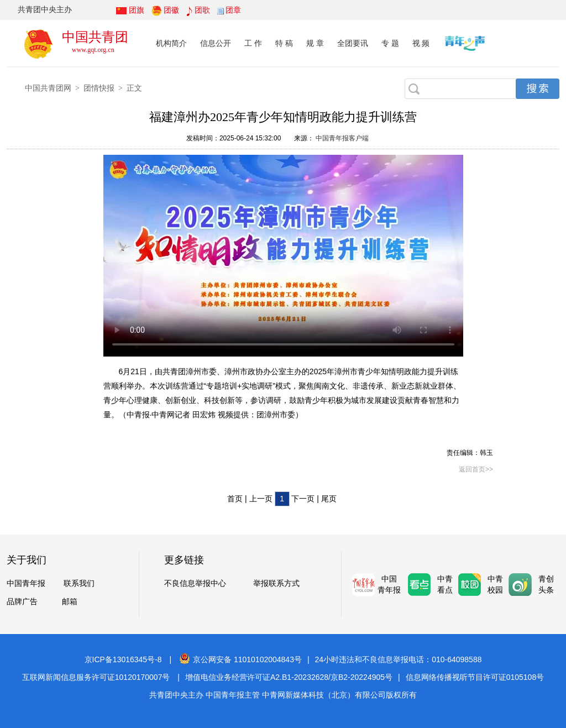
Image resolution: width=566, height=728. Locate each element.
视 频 (421, 43)
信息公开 (216, 43)
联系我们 (79, 583)
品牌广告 (22, 602)
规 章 (315, 43)
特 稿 (284, 43)
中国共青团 (95, 37)
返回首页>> (476, 469)
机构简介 (171, 43)
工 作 (253, 43)
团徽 (171, 10)
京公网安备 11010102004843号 (240, 659)
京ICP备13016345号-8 (123, 659)
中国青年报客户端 (341, 138)
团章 (233, 10)
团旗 (137, 10)
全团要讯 (353, 43)
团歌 (202, 10)
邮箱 (70, 602)
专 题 (390, 43)
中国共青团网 (48, 88)
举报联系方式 (276, 583)
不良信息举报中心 (195, 583)
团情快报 (99, 88)
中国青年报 (26, 583)
